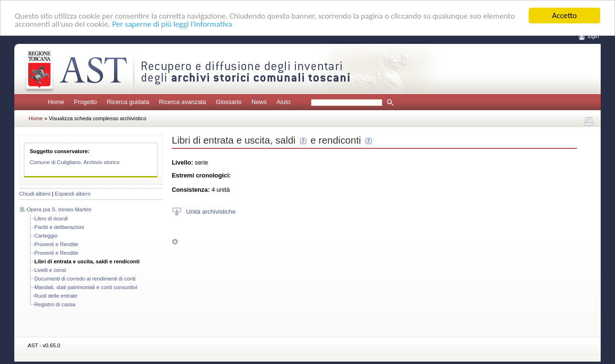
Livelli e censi (50, 270)
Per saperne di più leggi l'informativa (172, 24)
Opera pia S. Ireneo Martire (59, 209)
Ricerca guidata (128, 102)
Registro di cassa (55, 304)
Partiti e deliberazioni (59, 227)
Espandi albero (73, 194)
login (594, 36)
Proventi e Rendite (56, 244)
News (259, 102)
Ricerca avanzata (182, 102)
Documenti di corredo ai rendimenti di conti (85, 279)
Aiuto (283, 102)
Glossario (229, 102)
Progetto (85, 102)
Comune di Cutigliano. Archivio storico (74, 162)
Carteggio (46, 236)
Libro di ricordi (51, 218)
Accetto (564, 16)
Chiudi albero (35, 194)
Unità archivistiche (211, 211)
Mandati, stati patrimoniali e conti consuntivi (86, 287)
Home (56, 102)
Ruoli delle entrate (56, 296)
